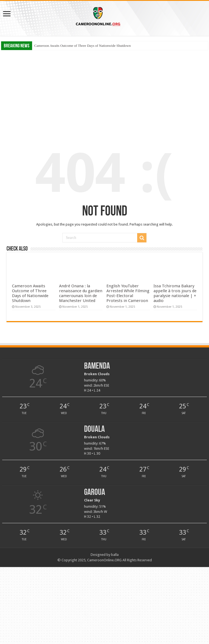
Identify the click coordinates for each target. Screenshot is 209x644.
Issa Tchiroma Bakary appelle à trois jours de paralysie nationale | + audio (175, 293)
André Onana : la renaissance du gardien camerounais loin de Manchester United (81, 293)
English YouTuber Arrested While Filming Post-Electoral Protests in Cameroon (128, 293)
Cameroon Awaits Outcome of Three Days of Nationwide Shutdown (83, 46)
